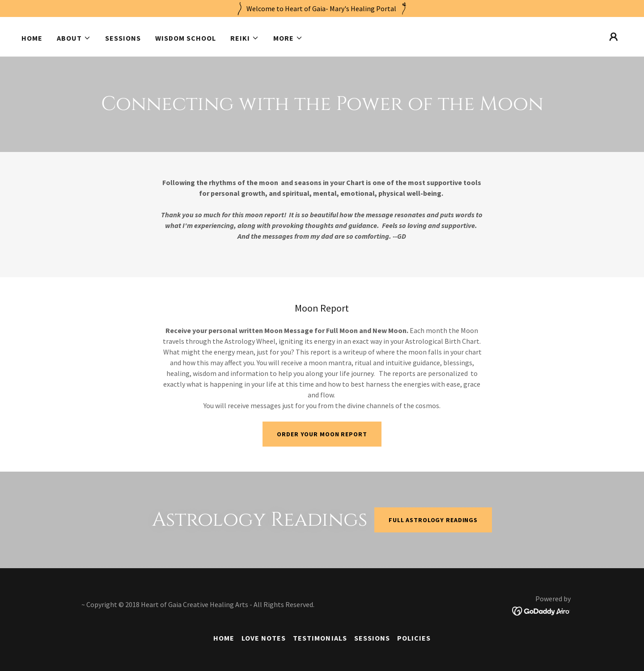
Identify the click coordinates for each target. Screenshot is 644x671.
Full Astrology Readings (433, 520)
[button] (74, 38)
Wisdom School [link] (186, 38)
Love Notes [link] (264, 638)
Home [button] (224, 638)
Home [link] (32, 38)
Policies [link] (414, 638)
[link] (541, 610)
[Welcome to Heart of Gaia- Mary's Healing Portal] (322, 8)
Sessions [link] (123, 38)
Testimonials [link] (320, 638)
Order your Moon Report (322, 434)
